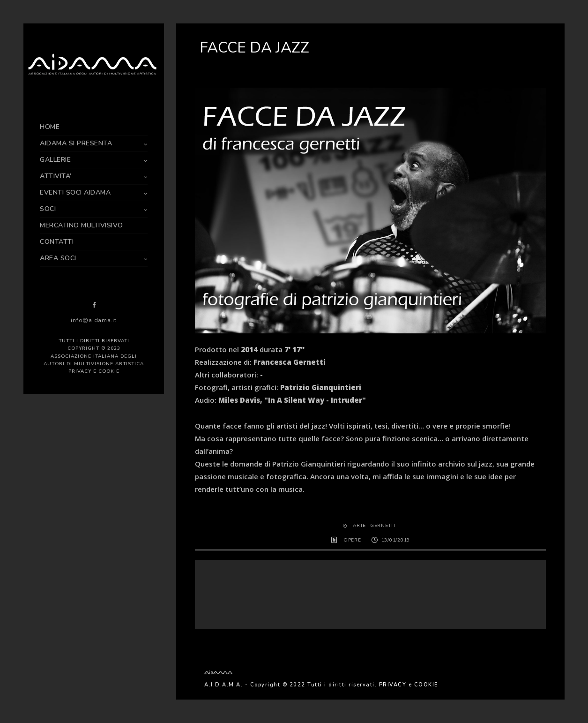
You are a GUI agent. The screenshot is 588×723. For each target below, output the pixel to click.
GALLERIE (55, 160)
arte (359, 526)
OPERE (352, 540)
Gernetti (383, 526)
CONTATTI (57, 242)
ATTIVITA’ (56, 176)
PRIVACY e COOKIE (94, 371)
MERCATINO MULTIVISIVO (82, 225)
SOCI (48, 209)
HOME (50, 127)
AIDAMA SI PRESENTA (76, 143)
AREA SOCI (58, 258)
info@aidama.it (94, 320)
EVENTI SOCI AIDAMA (75, 192)
